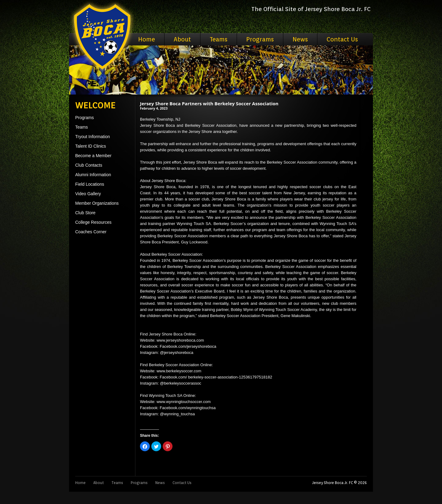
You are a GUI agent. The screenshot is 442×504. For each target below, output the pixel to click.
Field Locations (90, 184)
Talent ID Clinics (91, 146)
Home (147, 39)
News (300, 39)
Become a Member (93, 156)
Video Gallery (88, 194)
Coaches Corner (91, 232)
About (182, 39)
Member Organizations (97, 203)
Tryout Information (93, 137)
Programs (260, 39)
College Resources (93, 222)
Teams (219, 39)
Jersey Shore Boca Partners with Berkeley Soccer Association (209, 103)
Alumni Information (93, 175)
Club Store (85, 213)
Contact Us (342, 39)
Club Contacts (89, 165)
